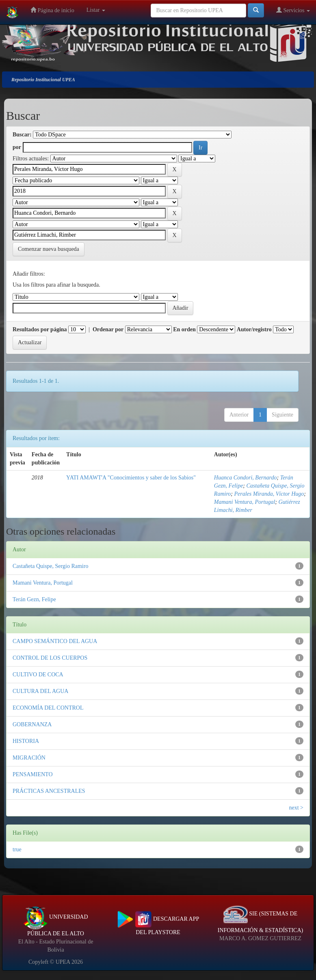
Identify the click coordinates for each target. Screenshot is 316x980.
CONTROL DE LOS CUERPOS (50, 658)
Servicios (293, 10)
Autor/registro (254, 329)
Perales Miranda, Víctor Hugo (269, 494)
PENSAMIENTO (33, 774)
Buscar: (22, 135)
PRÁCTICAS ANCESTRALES (49, 791)
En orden (184, 329)
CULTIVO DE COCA (38, 675)
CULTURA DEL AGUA (40, 691)
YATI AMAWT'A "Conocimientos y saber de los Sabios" (131, 478)
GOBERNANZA (32, 724)
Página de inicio (52, 10)
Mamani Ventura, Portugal (245, 502)
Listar (96, 10)
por (17, 147)
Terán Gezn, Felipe (34, 599)
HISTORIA (26, 741)
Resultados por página (40, 329)
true (17, 849)
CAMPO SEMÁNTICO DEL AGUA (55, 641)
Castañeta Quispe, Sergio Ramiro (50, 566)
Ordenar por (108, 329)
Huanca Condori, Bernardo (246, 478)
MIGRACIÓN (29, 758)
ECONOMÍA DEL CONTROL (48, 708)
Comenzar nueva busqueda (49, 249)
